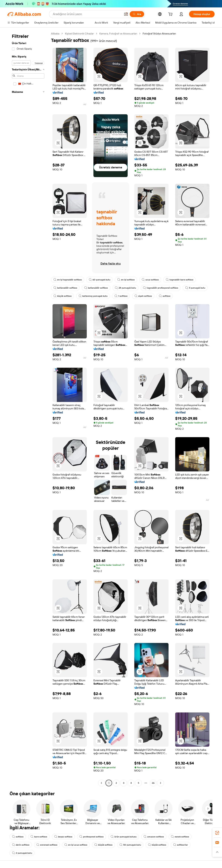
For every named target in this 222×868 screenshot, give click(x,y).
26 (153, 783)
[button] (126, 14)
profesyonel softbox (91, 837)
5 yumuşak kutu (195, 288)
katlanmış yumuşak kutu (93, 296)
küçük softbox (63, 296)
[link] (217, 833)
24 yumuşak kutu (125, 288)
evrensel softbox (47, 845)
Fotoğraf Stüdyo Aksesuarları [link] (159, 34)
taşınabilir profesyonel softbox (161, 288)
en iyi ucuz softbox (76, 845)
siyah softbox (143, 296)
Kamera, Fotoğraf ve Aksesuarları (118, 34)
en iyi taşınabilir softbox (68, 280)
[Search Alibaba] (87, 14)
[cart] (171, 15)
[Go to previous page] (101, 783)
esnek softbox (180, 837)
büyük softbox (103, 845)
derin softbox (21, 845)
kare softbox (39, 837)
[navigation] (28, 409)
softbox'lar (181, 845)
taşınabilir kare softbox (180, 280)
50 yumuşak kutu (130, 845)
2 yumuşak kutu (22, 853)
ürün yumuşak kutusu (124, 837)
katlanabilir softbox (65, 288)
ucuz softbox (150, 280)
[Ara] (137, 14)
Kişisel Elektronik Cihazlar (79, 34)
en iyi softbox (126, 280)
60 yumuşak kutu (100, 280)
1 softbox (121, 296)
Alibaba (55, 34)
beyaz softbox (63, 837)
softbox (165, 296)
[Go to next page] (161, 783)
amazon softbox (154, 837)
